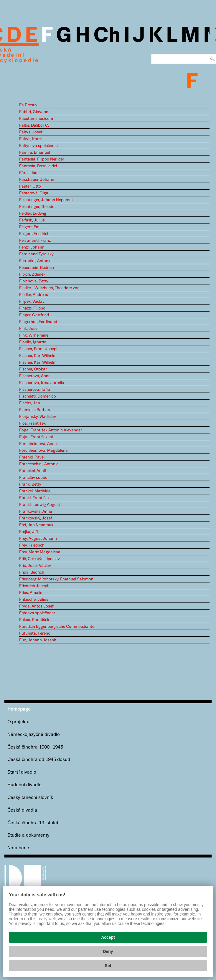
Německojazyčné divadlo (34, 735)
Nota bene (18, 848)
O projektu (18, 722)
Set (108, 966)
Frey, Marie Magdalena (40, 552)
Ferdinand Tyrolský (36, 254)
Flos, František (32, 423)
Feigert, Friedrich (34, 234)
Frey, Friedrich (32, 545)
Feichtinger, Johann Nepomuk (46, 200)
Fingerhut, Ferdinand (38, 322)
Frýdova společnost (37, 613)
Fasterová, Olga (34, 193)
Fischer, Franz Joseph (39, 349)
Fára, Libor (29, 173)
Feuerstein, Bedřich (37, 268)
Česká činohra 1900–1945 (35, 747)
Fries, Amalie (31, 593)
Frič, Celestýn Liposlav (39, 559)
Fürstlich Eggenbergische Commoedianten (58, 627)
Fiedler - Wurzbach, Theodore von (49, 288)
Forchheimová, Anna (38, 444)
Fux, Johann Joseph (38, 640)
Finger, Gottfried (34, 315)
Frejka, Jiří (28, 532)
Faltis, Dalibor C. (34, 125)
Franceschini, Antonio (39, 464)
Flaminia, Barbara (35, 410)
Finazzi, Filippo (32, 308)
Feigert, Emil (30, 227)
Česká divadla (22, 810)
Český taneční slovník (30, 798)
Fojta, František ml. (36, 437)
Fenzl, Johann (32, 247)
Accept (108, 937)
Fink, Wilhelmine (34, 335)
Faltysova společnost (39, 146)
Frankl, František (34, 498)
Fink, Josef (29, 329)
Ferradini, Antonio (35, 261)
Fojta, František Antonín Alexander (51, 430)
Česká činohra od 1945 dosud (39, 760)
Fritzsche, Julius (34, 600)
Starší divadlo (22, 772)
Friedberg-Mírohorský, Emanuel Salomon (56, 579)
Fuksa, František (34, 620)
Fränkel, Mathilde (35, 491)
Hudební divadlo (24, 785)
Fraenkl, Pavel (32, 457)
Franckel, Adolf (33, 471)
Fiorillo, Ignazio (33, 342)
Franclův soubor (34, 478)
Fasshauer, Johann (37, 180)
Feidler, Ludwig (33, 213)
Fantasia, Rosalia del (38, 166)
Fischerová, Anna (35, 376)
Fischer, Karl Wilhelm (38, 356)
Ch (107, 36)
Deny (108, 951)
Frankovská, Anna (36, 511)
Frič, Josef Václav (35, 566)
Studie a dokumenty (28, 835)
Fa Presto (28, 105)
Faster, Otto (30, 186)
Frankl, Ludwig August (40, 505)
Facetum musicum (36, 119)
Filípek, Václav (32, 302)
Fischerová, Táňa (35, 390)
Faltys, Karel (30, 139)
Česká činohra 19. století (33, 823)
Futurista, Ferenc (35, 633)
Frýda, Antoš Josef (36, 606)
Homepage (19, 709)
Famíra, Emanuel (34, 153)
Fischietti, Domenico (38, 396)
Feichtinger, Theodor (38, 207)
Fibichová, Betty (34, 281)
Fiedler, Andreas (34, 295)
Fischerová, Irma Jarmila (42, 383)
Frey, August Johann (38, 539)
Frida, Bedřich (32, 572)
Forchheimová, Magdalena (43, 451)
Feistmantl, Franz (35, 241)
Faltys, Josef (31, 132)
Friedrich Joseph (34, 586)
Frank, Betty (30, 484)
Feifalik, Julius (32, 220)
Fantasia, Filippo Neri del (41, 159)
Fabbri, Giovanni (34, 112)
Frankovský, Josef (36, 518)
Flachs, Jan (30, 403)
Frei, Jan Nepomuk (36, 525)
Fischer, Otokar (33, 369)
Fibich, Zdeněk (32, 274)
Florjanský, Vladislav (38, 417)
